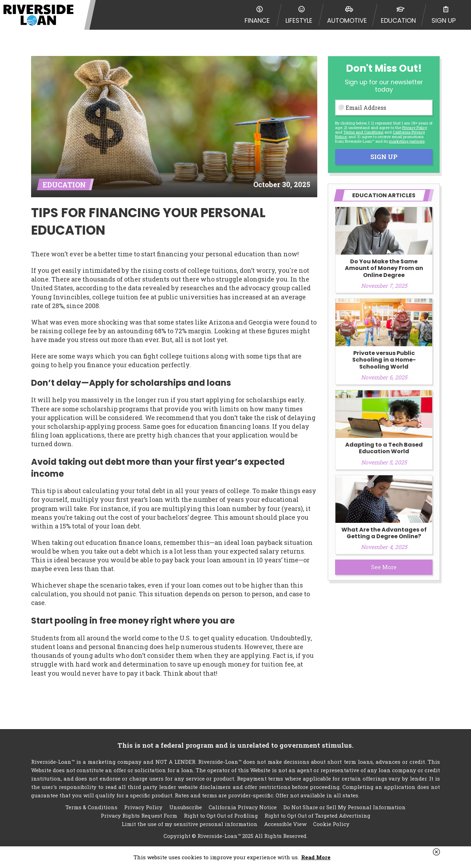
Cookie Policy (331, 824)
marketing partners (407, 141)
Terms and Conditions (363, 132)
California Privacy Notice (243, 807)
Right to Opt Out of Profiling (221, 816)
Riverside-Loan (38, 15)
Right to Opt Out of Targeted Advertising (317, 816)
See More (384, 567)
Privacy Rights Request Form (139, 816)
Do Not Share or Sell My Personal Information (345, 807)
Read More (316, 857)
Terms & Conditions (91, 807)
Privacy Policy (415, 127)
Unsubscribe (186, 807)
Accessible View (285, 824)
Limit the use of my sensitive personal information (190, 824)
